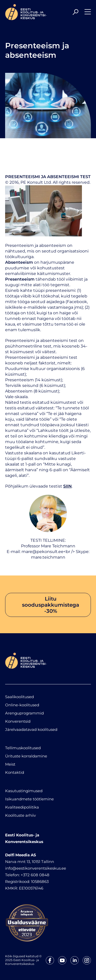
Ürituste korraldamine (26, 756)
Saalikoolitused (19, 697)
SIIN (67, 486)
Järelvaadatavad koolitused (31, 729)
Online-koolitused (22, 705)
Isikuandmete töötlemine (29, 799)
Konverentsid (18, 721)
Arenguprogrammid (24, 713)
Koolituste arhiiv (20, 815)
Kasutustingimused (24, 791)
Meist (10, 764)
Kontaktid (15, 772)
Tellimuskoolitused (23, 748)
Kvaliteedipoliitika (22, 807)
